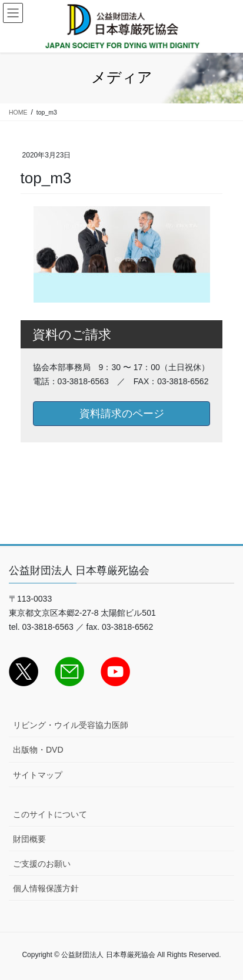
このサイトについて (50, 814)
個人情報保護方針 (46, 888)
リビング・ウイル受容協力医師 (71, 725)
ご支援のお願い (42, 864)
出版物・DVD (38, 750)
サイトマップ (38, 775)
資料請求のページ (122, 414)
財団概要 (29, 839)
